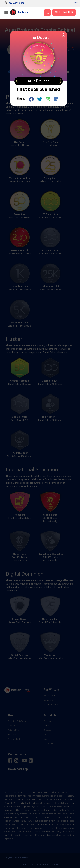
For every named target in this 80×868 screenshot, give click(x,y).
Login (76, 3)
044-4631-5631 (16, 3)
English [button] (22, 13)
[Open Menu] (6, 13)
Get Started (64, 12)
